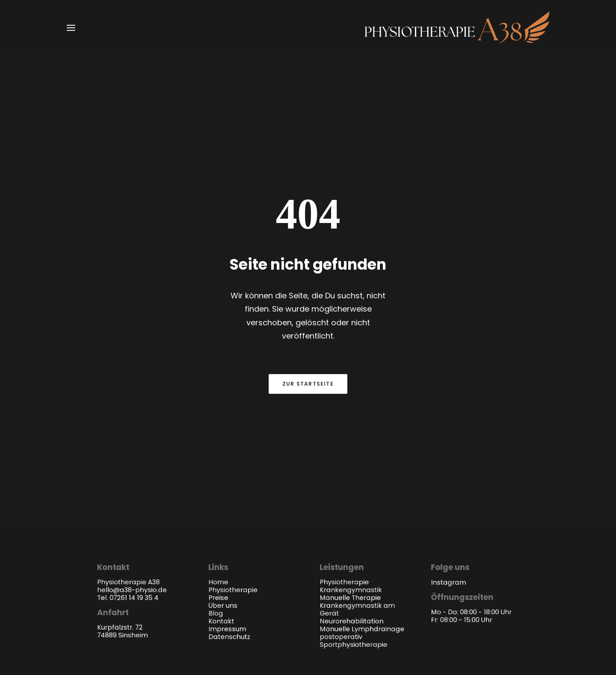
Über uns (223, 459)
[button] (71, 28)
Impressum (227, 483)
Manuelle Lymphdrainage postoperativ (362, 487)
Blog (216, 467)
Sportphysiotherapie (353, 498)
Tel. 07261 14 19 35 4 (128, 452)
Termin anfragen (308, 354)
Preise (218, 452)
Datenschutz (229, 491)
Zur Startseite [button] (308, 266)
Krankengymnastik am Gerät (357, 464)
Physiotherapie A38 (144, 567)
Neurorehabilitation (351, 475)
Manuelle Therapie (350, 452)
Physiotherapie (233, 444)
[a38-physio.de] (457, 28)
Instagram (449, 436)
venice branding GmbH (487, 567)
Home (218, 436)
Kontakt (221, 475)
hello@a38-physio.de (132, 444)
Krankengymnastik (351, 444)
